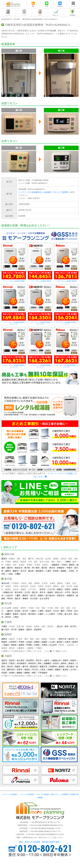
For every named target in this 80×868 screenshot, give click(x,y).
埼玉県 (8, 603)
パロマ (40, 15)
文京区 (45, 583)
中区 (30, 562)
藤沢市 (10, 568)
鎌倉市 (16, 571)
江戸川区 (32, 589)
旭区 (19, 559)
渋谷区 (33, 586)
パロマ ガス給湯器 (42, 794)
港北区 (64, 559)
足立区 (16, 589)
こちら (46, 651)
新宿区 (37, 583)
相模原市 (56, 565)
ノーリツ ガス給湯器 (26, 794)
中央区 (24, 583)
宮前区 (45, 565)
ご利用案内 (72, 15)
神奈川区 (40, 559)
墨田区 (60, 583)
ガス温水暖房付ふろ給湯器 (39, 192)
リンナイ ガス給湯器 (9, 794)
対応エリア (56, 15)
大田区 (16, 586)
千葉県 (8, 622)
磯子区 (31, 559)
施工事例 (17, 19)
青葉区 (12, 559)
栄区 (70, 559)
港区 (30, 583)
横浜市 (4, 559)
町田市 (43, 589)
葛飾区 (23, 589)
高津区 (21, 565)
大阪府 (8, 656)
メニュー (73, 6)
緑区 (53, 562)
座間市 (72, 565)
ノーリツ (24, 15)
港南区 (56, 559)
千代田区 (15, 583)
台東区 (52, 583)
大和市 (64, 565)
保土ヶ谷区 (44, 562)
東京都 (8, 579)
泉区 (24, 559)
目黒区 (8, 586)
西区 (36, 562)
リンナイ (8, 15)
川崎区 (8, 565)
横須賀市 (40, 571)
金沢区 (48, 559)
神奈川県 (9, 554)
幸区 (15, 565)
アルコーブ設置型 (60, 192)
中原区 (37, 565)
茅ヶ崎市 (36, 568)
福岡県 (8, 634)
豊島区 (56, 586)
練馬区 (8, 589)
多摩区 (30, 565)
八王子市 (51, 589)
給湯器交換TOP (7, 19)
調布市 (25, 596)
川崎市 (68, 562)
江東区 (68, 583)
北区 (63, 586)
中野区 (41, 586)
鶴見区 (23, 562)
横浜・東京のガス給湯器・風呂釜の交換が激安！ (40, 842)
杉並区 (48, 586)
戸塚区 (8, 562)
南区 (59, 562)
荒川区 (69, 586)
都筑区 (16, 562)
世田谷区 (24, 586)
